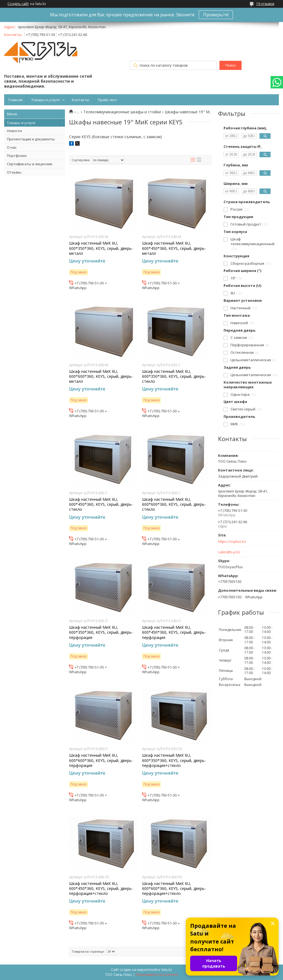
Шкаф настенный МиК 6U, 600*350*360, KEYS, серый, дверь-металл (101, 248)
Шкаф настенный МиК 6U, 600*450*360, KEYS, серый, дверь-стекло (101, 504)
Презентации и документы (31, 139)
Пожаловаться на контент (157, 975)
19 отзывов (265, 4)
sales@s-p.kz (229, 552)
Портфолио (17, 156)
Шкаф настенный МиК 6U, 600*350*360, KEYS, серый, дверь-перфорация (101, 632)
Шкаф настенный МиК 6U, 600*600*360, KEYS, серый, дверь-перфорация (101, 760)
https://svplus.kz (232, 542)
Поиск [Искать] (230, 65)
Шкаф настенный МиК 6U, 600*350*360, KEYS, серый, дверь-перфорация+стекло (174, 760)
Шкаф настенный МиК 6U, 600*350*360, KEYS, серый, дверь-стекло (174, 376)
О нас (12, 147)
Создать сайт (18, 4)
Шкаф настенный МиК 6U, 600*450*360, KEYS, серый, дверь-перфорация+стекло (101, 889)
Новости (14, 131)
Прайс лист (108, 100)
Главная (15, 100)
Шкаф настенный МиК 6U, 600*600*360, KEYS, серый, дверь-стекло (174, 504)
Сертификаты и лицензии (30, 164)
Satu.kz (167, 970)
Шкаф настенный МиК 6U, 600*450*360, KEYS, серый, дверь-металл (174, 248)
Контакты (81, 100)
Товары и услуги (45, 100)
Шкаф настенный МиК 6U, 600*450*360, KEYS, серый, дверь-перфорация (174, 632)
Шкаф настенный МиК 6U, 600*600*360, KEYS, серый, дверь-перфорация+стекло (174, 889)
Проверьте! (216, 15)
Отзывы (14, 172)
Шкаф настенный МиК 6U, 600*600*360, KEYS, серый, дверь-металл (101, 376)
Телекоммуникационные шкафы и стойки (122, 112)
